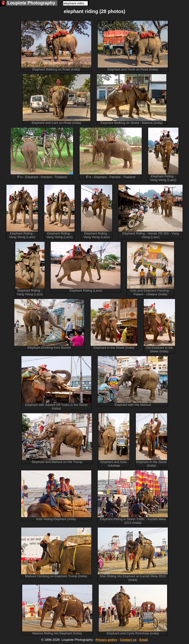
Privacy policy (106, 640)
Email (144, 640)
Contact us (128, 640)
